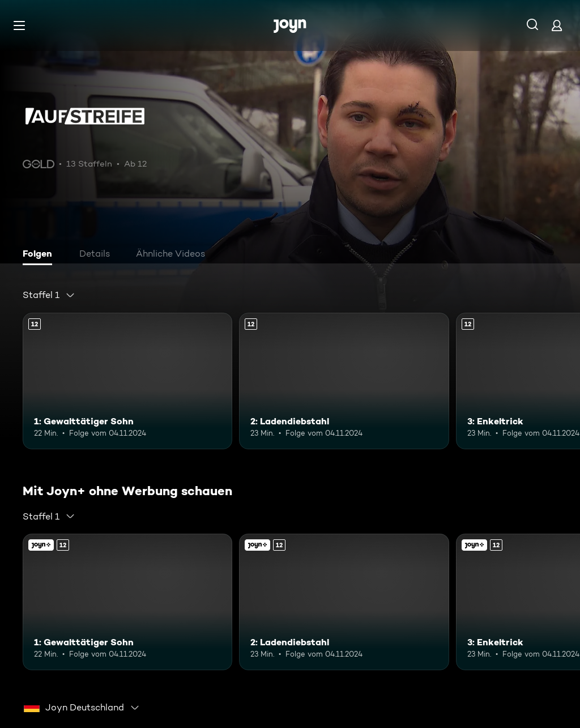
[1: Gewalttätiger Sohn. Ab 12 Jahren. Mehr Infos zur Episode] (127, 381)
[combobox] (49, 295)
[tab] (40, 255)
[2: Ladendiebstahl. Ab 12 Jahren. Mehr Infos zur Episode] (344, 381)
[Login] (557, 25)
